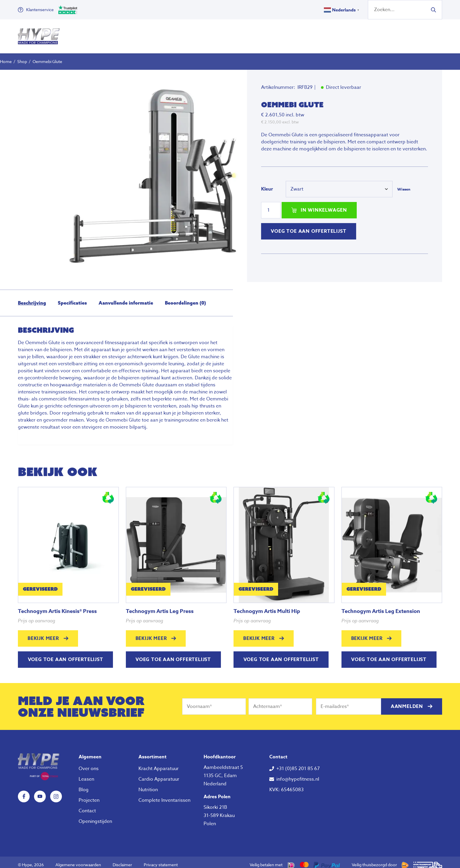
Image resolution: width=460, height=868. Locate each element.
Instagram (56, 791)
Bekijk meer (43, 633)
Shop (22, 56)
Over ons (308, 34)
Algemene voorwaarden (78, 859)
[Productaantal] (271, 205)
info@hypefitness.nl (298, 774)
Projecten (89, 795)
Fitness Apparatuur (158, 34)
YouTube (40, 791)
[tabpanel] (155, 171)
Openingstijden (95, 816)
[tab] (32, 298)
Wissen (404, 184)
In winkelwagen (324, 205)
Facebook (24, 791)
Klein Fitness (221, 34)
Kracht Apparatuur (159, 763)
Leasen (86, 774)
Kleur (267, 184)
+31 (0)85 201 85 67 (298, 763)
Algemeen (90, 752)
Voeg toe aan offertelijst (308, 226)
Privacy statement (161, 859)
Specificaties (72, 298)
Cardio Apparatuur (159, 774)
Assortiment (153, 752)
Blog (84, 784)
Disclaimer (122, 859)
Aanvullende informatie (126, 298)
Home (6, 56)
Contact (87, 806)
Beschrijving (32, 298)
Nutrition (271, 34)
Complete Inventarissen (164, 795)
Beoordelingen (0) (185, 298)
